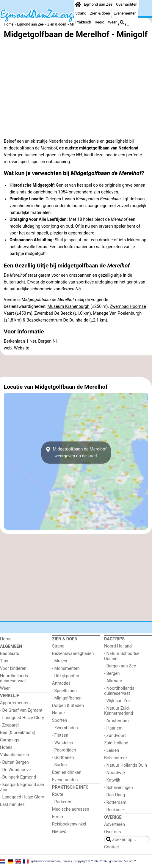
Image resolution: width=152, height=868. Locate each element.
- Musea (60, 661)
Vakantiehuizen (15, 755)
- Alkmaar (113, 681)
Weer (112, 22)
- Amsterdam (116, 721)
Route (58, 794)
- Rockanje (114, 810)
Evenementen (125, 13)
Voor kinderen (13, 668)
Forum (58, 817)
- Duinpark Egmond (18, 777)
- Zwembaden (65, 728)
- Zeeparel (9, 725)
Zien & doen (100, 13)
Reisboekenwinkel (69, 824)
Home (6, 639)
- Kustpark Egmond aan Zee (22, 787)
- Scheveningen (119, 788)
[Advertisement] (76, 366)
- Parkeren (62, 802)
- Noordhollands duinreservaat (119, 691)
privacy (67, 861)
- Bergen (112, 674)
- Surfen (59, 765)
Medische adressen (71, 809)
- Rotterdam (115, 802)
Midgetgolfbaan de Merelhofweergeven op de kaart (76, 453)
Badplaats (10, 654)
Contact (112, 847)
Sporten (59, 720)
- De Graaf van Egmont (21, 710)
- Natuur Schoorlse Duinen (122, 656)
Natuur (59, 713)
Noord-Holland (118, 646)
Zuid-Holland (116, 743)
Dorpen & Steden (68, 706)
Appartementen (15, 703)
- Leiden (112, 750)
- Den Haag (115, 795)
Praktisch (83, 22)
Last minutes (12, 805)
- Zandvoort (115, 736)
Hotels (6, 748)
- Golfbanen (63, 758)
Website (22, 348)
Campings (10, 740)
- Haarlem (113, 728)
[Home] (78, 4)
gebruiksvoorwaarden (46, 861)
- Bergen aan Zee (120, 666)
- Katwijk (112, 780)
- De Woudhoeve (15, 770)
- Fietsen (60, 735)
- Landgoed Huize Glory (22, 718)
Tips (4, 661)
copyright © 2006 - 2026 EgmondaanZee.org (104, 861)
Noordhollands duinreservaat (14, 678)
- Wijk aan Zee (117, 701)
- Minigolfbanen (67, 698)
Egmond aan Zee (98, 4)
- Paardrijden (64, 750)
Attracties (61, 683)
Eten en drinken (67, 772)
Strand (81, 13)
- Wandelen (63, 743)
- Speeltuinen (64, 691)
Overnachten (127, 4)
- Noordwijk (115, 773)
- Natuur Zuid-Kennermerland (119, 711)
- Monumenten (66, 668)
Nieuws (59, 832)
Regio (100, 22)
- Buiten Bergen (14, 762)
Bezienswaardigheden (73, 654)
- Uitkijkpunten (66, 676)
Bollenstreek (116, 758)
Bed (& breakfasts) (18, 733)
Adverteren (115, 824)
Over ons (112, 832)
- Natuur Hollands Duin (126, 765)
